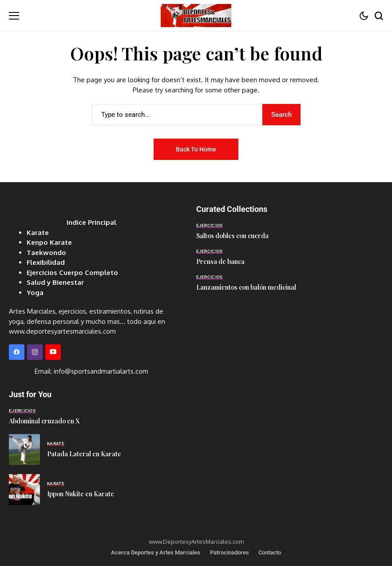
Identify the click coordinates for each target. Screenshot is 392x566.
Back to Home (196, 149)
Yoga (35, 293)
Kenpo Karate (49, 242)
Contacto (270, 552)
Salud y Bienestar (55, 282)
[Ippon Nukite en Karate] (24, 490)
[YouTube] (53, 352)
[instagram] (35, 352)
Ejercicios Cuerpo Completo (72, 273)
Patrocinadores (230, 552)
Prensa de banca (220, 261)
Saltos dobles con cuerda (232, 236)
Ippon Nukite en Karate (81, 494)
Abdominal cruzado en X (44, 421)
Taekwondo (46, 253)
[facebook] (17, 352)
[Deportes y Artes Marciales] (196, 15)
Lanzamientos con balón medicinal (246, 287)
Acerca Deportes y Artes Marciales (156, 552)
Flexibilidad (46, 262)
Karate (38, 233)
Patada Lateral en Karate (84, 454)
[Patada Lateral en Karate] (24, 450)
